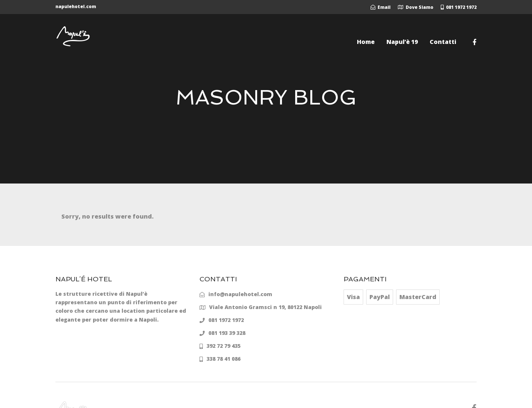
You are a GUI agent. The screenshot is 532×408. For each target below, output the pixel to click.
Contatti (443, 42)
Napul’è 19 (402, 42)
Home (366, 42)
